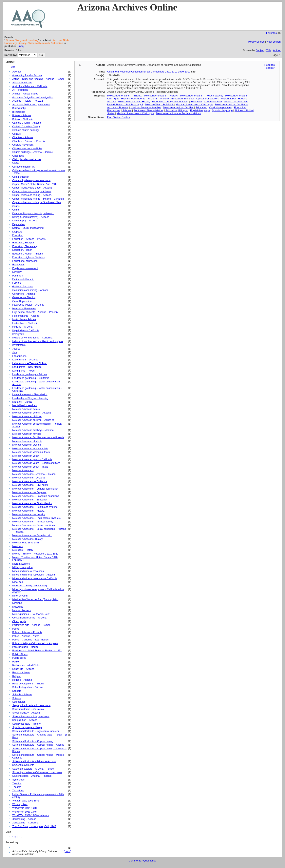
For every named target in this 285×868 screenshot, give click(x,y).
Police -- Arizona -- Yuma (26, 636)
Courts (16, 206)
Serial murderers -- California (28, 709)
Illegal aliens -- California (26, 331)
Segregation (19, 702)
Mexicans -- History (23, 550)
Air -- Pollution (20, 90)
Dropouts (17, 232)
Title (269, 50)
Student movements (23, 765)
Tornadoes (18, 791)
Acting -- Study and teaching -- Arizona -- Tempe (38, 79)
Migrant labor (228, 99)
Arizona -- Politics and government (31, 105)
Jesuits (16, 349)
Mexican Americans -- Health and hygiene (35, 507)
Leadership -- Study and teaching (30, 398)
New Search (274, 42)
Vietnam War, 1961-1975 (26, 801)
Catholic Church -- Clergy (26, 127)
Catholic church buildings (26, 130)
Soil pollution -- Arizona (25, 720)
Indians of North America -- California (32, 338)
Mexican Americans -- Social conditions (34, 525)
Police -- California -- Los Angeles (30, 640)
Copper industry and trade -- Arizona (32, 188)
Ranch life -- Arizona (23, 669)
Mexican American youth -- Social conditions (36, 463)
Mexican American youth (26, 456)
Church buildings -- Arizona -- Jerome (32, 152)
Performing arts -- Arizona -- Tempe (31, 625)
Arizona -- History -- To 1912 (28, 101)
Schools (17, 691)
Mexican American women (27, 445)
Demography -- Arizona (25, 221)
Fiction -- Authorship (23, 279)
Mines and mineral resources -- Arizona (34, 575)
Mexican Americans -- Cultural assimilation (35, 489)
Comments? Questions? (142, 861)
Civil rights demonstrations (27, 159)
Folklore (17, 283)
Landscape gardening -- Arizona (30, 374)
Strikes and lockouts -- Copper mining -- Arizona (38, 745)
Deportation (19, 224)
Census (16, 134)
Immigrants (18, 334)
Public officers (20, 654)
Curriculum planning (221, 107)
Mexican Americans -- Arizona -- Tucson (34, 474)
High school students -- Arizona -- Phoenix (35, 312)
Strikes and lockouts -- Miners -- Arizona (34, 761)
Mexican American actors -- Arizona (31, 413)
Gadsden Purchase (23, 287)
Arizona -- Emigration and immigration (33, 97)
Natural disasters (21, 610)
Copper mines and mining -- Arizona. (32, 195)
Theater (17, 787)
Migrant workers (21, 564)
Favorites (271, 33)
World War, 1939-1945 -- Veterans (31, 815)
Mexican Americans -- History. (28, 511)
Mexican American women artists (30, 449)
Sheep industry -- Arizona (26, 713)
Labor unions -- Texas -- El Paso (30, 363)
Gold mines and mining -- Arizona (30, 290)
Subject (260, 50)
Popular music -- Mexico (25, 647)
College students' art (23, 167)
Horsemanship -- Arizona (26, 316)
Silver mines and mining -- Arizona (31, 717)
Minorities (18, 582)
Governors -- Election (24, 297)
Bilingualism (19, 112)
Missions (17, 603)
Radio (15, 662)
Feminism (18, 276)
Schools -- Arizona (22, 695)
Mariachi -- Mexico (22, 402)
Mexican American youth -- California (32, 459)
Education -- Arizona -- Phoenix (29, 239)
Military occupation (22, 567)
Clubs (15, 163)
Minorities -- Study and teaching (29, 586)
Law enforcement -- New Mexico (30, 394)
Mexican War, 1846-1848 (26, 543)
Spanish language (222, 110)
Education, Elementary (25, 246)
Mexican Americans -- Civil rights (30, 485)
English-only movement (25, 268)
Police (16, 629)
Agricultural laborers (207, 99)
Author (277, 50)
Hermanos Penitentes (24, 309)
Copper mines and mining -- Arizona (32, 192)
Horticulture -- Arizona (24, 319)
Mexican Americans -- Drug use (29, 492)
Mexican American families (27, 434)
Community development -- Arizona (31, 180)
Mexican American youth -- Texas (30, 467)
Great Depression (22, 301)
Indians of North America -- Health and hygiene (38, 341)
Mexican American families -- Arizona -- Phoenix (38, 437)
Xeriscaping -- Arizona (24, 819)
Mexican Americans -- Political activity (33, 522)
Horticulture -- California (25, 323)
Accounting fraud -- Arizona (27, 75)
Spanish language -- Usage (27, 727)
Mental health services (24, 405)
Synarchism (19, 780)
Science (17, 698)
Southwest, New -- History (26, 724)
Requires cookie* (270, 66)
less (13, 67)
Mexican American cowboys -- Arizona (33, 430)
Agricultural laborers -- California (30, 86)
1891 (15, 837)
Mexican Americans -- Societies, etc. (32, 535)
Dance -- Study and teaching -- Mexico (33, 213)
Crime (16, 210)
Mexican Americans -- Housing (29, 514)
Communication (21, 177)
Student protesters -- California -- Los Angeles (37, 772)
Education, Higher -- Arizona (28, 254)
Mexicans (17, 546)
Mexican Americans (23, 470)
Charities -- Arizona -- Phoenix (29, 141)
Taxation (17, 783)
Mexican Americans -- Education (30, 500)
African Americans (22, 83)
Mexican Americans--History (28, 539)
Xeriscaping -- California (25, 823)
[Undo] (20, 46)
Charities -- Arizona (23, 137)
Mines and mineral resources (28, 571)
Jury (15, 352)
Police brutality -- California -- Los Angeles (35, 643)
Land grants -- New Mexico (27, 367)
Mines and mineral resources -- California (35, 578)
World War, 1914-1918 (24, 808)
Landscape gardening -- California (31, 378)
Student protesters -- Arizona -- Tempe (33, 769)
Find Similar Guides (118, 117)
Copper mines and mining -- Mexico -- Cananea (38, 199)
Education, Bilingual (23, 243)
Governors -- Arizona (24, 294)
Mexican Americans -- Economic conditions (36, 496)
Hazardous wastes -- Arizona (28, 305)
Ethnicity (17, 272)
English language (200, 110)
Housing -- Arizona (22, 327)
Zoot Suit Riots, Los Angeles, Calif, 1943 (34, 826)
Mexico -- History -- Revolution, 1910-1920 (35, 554)
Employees (18, 265)
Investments (19, 345)
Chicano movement (23, 145)
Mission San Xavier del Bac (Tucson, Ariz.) (35, 599)
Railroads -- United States (26, 665)
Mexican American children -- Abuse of (33, 420)
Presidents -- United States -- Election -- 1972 (37, 651)
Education (18, 235)
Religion (17, 676)
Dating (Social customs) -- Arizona (31, 217)
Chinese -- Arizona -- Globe (27, 149)
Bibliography (19, 108)
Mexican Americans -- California (29, 481)
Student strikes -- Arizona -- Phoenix (32, 776)
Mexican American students (27, 441)
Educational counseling (25, 261)
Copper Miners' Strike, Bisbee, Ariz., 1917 (35, 184)
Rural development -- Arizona (28, 684)
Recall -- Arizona (21, 673)
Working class (20, 804)
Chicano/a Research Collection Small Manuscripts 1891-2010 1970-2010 (149, 72)
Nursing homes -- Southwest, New (31, 614)
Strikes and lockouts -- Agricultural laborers (36, 731)
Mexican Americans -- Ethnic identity (32, 503)
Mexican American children (27, 416)
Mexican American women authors (31, 452)
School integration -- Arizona (28, 687)
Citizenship (18, 156)
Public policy (19, 658)
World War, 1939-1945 (24, 812)
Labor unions (19, 356)
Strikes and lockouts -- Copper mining (33, 741)
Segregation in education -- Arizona (31, 705)
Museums (18, 607)
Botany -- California (23, 119)
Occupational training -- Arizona (29, 618)
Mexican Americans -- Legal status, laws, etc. (37, 518)
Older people (19, 621)
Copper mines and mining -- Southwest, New (37, 202)
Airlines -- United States (25, 94)
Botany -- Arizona (22, 115)
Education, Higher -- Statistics (28, 257)
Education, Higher (22, 250)
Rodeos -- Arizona (22, 680)
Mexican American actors (26, 409)
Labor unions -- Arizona (25, 360)
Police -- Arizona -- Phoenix (27, 632)
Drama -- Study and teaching (28, 228)
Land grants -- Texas (23, 371)
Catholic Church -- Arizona (27, 123)
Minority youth (20, 596)
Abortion (17, 72)
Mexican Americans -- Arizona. (29, 478)
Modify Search (256, 42)
